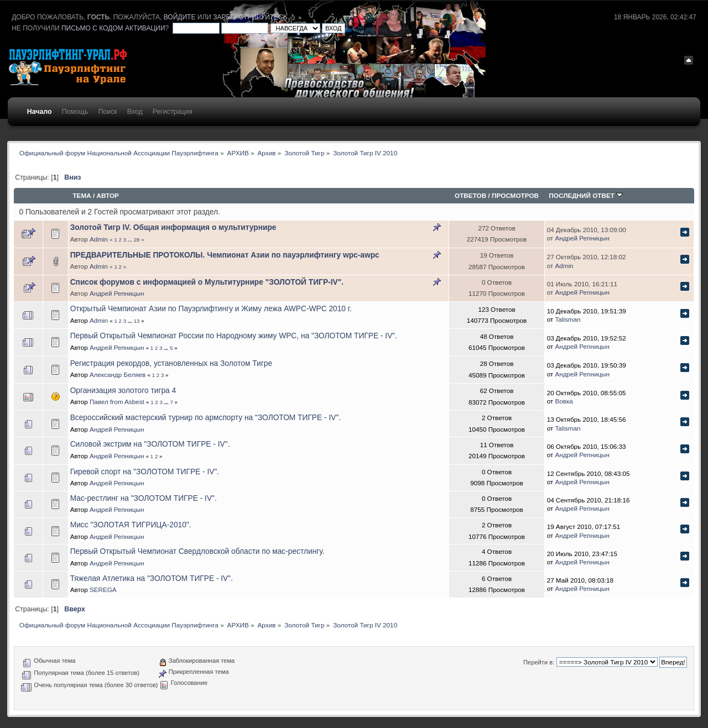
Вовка (564, 401)
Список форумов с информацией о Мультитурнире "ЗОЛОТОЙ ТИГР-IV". (207, 282)
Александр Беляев (118, 375)
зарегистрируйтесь (250, 17)
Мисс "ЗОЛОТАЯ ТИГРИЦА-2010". (131, 525)
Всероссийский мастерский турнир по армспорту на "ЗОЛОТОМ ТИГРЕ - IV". (205, 418)
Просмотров (515, 195)
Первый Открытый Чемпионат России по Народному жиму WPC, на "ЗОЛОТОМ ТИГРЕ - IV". (234, 336)
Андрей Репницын (582, 238)
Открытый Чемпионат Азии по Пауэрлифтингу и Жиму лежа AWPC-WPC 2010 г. (211, 309)
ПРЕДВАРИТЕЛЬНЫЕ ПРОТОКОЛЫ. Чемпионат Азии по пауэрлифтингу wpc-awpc (225, 255)
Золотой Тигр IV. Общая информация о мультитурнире (173, 227)
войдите (180, 17)
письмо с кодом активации (113, 28)
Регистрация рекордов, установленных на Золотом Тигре (171, 363)
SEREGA (103, 590)
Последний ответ (586, 195)
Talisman (568, 319)
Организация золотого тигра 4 (123, 391)
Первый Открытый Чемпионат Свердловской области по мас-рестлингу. (197, 551)
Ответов (470, 195)
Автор (108, 195)
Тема (82, 195)
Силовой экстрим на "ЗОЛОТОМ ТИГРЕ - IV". (150, 444)
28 (137, 240)
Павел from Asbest (117, 402)
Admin (99, 239)
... (131, 240)
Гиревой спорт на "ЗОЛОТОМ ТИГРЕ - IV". (145, 472)
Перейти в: (539, 662)
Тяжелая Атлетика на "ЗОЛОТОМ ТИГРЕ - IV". (152, 578)
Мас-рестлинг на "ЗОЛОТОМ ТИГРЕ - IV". (144, 498)
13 (137, 321)
